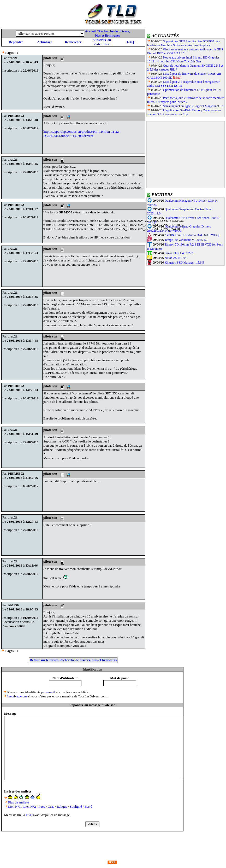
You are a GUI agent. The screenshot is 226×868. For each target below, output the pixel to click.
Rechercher (73, 42)
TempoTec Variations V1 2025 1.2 (186, 240)
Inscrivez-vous (17, 696)
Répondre (16, 42)
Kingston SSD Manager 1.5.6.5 (184, 263)
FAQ (130, 42)
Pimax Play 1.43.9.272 (179, 253)
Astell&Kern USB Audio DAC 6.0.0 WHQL (192, 235)
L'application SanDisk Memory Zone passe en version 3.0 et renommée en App (184, 112)
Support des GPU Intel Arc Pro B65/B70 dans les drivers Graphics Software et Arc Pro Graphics (184, 43)
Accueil (90, 31)
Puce (42, 806)
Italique (62, 806)
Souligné (76, 806)
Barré (88, 806)
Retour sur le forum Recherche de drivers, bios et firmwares (73, 660)
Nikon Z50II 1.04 (176, 258)
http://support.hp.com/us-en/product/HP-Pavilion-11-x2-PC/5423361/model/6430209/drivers (82, 134)
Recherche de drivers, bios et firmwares (112, 33)
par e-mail (48, 692)
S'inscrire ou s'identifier (102, 42)
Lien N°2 (29, 806)
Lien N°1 (14, 806)
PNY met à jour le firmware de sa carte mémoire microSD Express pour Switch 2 (186, 100)
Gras (51, 806)
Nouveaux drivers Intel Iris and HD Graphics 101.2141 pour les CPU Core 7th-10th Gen (183, 59)
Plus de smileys (19, 802)
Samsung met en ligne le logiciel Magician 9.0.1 (193, 106)
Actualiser (44, 42)
